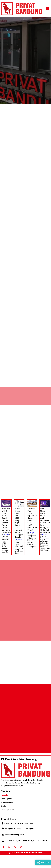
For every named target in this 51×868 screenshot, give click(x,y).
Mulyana (6, 534)
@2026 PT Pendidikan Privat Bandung (26, 853)
